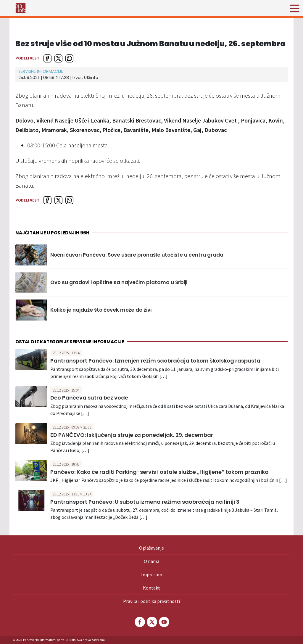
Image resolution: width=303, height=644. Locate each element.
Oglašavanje (151, 548)
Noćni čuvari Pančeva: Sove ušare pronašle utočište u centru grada (137, 255)
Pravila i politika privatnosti (151, 601)
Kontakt (151, 588)
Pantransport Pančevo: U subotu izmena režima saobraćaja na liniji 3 (145, 502)
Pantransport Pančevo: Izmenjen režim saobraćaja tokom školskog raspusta (155, 361)
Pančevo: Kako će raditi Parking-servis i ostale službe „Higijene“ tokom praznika (159, 472)
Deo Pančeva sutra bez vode (89, 398)
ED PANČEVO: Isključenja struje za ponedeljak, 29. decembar (132, 435)
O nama (152, 561)
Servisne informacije (41, 71)
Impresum (152, 574)
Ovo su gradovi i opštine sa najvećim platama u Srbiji (119, 282)
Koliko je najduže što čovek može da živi (101, 310)
